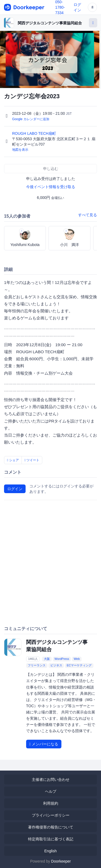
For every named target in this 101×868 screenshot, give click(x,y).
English (51, 851)
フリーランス (37, 665)
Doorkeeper (61, 861)
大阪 (47, 659)
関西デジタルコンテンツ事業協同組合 (50, 23)
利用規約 (51, 803)
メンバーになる (44, 744)
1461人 (33, 659)
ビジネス (56, 665)
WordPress (62, 659)
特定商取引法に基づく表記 (51, 839)
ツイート (32, 460)
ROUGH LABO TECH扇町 (35, 133)
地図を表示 (20, 150)
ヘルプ (51, 791)
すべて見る (88, 215)
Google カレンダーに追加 (31, 119)
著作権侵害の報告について (51, 827)
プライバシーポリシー (51, 815)
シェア (13, 460)
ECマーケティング (79, 665)
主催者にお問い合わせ (51, 779)
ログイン (15, 489)
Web (77, 659)
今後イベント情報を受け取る (51, 187)
